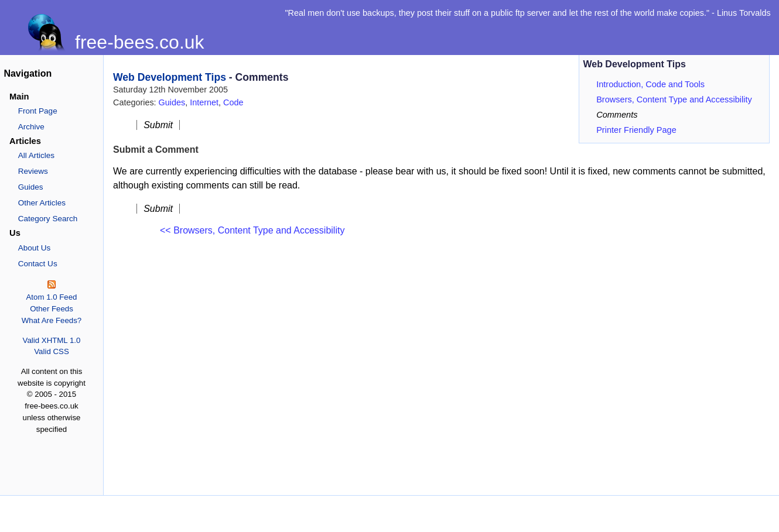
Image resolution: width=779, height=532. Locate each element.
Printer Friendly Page (636, 130)
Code (233, 102)
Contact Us (38, 264)
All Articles (36, 155)
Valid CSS (51, 351)
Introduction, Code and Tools (650, 84)
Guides (31, 187)
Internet (204, 102)
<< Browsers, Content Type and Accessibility (252, 230)
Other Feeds (52, 309)
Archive (31, 127)
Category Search (48, 219)
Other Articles (42, 203)
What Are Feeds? (52, 320)
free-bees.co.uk (140, 42)
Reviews (33, 171)
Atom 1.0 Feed (51, 297)
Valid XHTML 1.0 (52, 340)
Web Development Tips (170, 77)
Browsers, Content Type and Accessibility (674, 99)
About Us (35, 248)
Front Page (38, 111)
